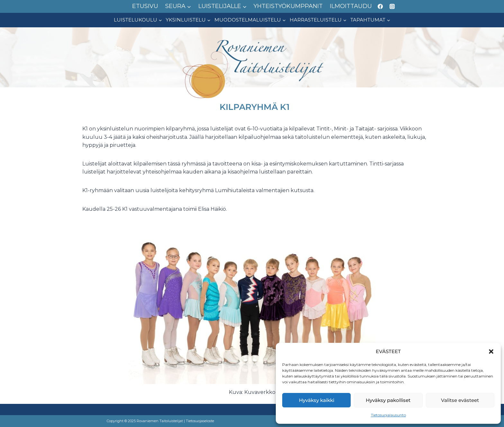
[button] (491, 351)
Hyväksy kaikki (317, 400)
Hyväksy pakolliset (388, 400)
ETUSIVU (145, 6)
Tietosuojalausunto (388, 415)
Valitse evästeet (460, 400)
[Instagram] (392, 6)
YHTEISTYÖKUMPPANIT (288, 6)
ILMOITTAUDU (351, 6)
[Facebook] (380, 6)
